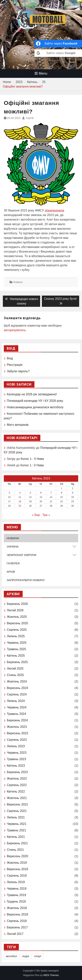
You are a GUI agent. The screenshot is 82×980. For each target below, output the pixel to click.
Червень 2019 (17, 889)
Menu (41, 73)
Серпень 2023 (17, 740)
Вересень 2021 (17, 804)
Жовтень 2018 (17, 908)
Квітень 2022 (16, 791)
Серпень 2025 (17, 630)
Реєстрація (15, 365)
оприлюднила (54, 210)
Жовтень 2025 (17, 617)
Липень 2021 (16, 817)
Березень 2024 (17, 720)
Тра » (46, 515)
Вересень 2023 (17, 733)
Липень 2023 (16, 746)
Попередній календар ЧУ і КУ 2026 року (35, 401)
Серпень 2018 (17, 921)
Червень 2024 (17, 707)
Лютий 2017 (15, 934)
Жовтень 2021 (17, 798)
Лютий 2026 (15, 610)
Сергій (30, 118)
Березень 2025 (17, 662)
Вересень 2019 (17, 869)
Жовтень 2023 (17, 727)
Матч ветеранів (18, 425)
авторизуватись (15, 330)
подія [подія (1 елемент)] (25, 956)
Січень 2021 (15, 850)
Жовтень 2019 (17, 863)
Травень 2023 (16, 759)
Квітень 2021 (16, 837)
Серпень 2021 (17, 811)
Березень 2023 (17, 772)
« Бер (36, 515)
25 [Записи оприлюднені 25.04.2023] (20, 506)
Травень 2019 (16, 895)
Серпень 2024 (17, 694)
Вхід (10, 358)
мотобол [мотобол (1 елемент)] (12, 956)
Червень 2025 (17, 643)
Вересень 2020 (17, 856)
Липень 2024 (16, 701)
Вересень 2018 (17, 914)
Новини (18, 282)
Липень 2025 (16, 636)
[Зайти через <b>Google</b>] (58, 53)
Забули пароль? (18, 371)
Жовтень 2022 (17, 779)
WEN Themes (51, 975)
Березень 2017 (17, 927)
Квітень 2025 (16, 656)
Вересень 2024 (17, 688)
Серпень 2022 (17, 785)
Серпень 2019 (17, 876)
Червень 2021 (17, 824)
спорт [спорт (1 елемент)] (38, 956)
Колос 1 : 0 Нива (32, 459)
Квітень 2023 (16, 766)
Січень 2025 (15, 675)
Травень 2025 (16, 649)
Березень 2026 (17, 604)
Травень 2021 (16, 830)
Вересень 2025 (17, 623)
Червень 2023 (17, 753)
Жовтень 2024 (17, 681)
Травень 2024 (16, 714)
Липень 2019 (16, 882)
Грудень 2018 (16, 901)
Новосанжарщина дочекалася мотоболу (35, 407)
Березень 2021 (17, 843)
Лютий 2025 (15, 669)
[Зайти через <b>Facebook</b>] (58, 44)
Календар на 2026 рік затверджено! (32, 394)
